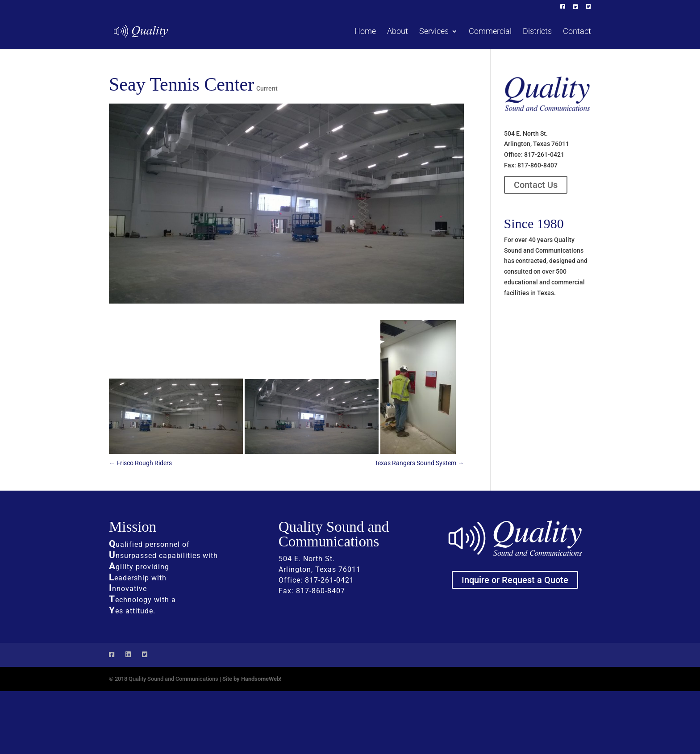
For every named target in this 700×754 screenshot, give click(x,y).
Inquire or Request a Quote (515, 580)
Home (365, 32)
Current (267, 88)
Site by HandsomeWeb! (252, 679)
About (398, 32)
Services (434, 32)
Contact (577, 32)
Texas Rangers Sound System (419, 463)
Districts (537, 32)
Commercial (490, 32)
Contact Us (536, 185)
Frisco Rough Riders (140, 463)
